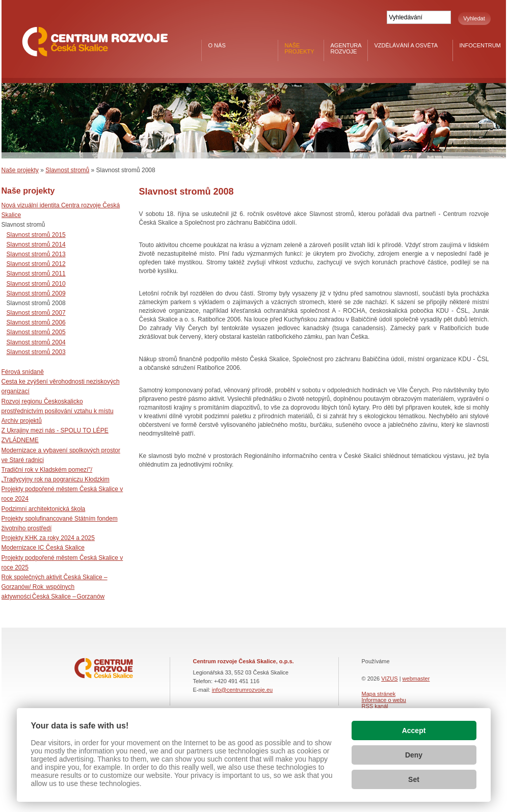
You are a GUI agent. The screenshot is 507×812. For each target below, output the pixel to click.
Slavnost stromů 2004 (36, 342)
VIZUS (389, 679)
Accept (414, 730)
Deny (414, 755)
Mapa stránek (379, 694)
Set (414, 779)
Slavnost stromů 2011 (36, 274)
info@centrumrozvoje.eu (242, 690)
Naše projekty (300, 48)
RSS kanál (375, 706)
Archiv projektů (22, 421)
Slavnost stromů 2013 (36, 254)
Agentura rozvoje (346, 48)
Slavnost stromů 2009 (36, 293)
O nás (217, 45)
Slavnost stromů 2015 (36, 235)
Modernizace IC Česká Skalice (43, 548)
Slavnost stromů (67, 170)
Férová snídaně (23, 372)
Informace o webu (384, 700)
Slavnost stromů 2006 (36, 322)
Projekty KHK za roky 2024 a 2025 (48, 538)
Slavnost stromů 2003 (36, 352)
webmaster (416, 679)
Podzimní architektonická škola (44, 509)
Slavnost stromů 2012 (36, 264)
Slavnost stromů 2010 (36, 284)
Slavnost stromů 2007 (36, 313)
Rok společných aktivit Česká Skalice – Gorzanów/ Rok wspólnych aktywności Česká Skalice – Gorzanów (55, 587)
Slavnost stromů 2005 (36, 332)
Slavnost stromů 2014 (36, 245)
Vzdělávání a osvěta (406, 45)
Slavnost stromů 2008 (36, 303)
